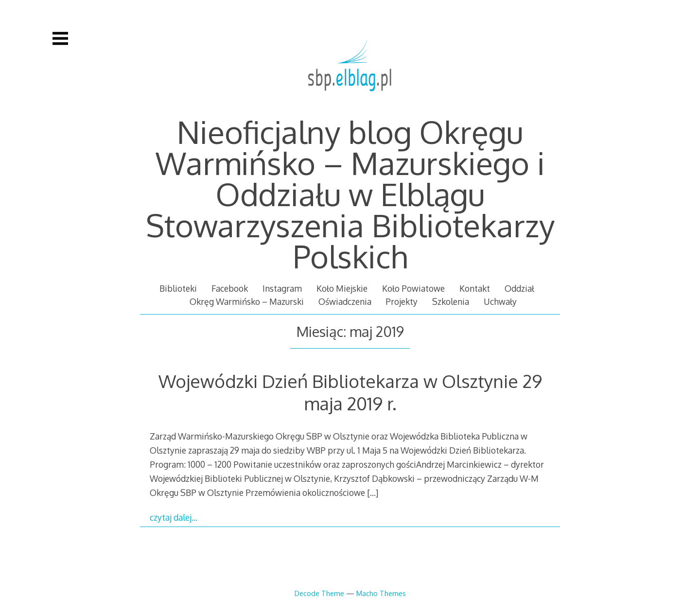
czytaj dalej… (174, 517)
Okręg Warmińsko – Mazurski (247, 301)
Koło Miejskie (342, 288)
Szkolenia (451, 301)
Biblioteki (178, 288)
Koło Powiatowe (413, 288)
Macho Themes (381, 593)
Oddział (519, 288)
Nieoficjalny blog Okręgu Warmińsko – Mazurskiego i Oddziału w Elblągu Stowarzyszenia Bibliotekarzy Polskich (350, 194)
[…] (373, 493)
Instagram (282, 288)
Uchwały (500, 301)
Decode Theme (319, 593)
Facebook (230, 288)
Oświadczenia (345, 301)
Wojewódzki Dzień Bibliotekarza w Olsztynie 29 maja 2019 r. (350, 392)
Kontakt (475, 288)
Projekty (402, 301)
